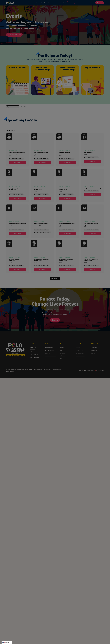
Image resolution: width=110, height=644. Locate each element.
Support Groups (49, 347)
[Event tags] (17, 156)
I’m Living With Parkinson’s (33, 348)
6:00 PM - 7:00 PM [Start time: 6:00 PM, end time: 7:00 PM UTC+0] (17, 230)
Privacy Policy (47, 370)
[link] (17, 163)
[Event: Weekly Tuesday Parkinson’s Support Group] (17, 150)
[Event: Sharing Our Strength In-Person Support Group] (42, 221)
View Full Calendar (14, 35)
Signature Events (80, 356)
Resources (48, 353)
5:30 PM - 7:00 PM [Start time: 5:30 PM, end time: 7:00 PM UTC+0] (42, 230)
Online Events (79, 350)
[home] (16, 3)
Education (48, 3)
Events (56, 3)
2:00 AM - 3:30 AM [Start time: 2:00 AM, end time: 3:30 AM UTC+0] (42, 194)
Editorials (63, 356)
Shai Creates (101, 370)
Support (39, 3)
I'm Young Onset (34, 355)
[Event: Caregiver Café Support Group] (93, 185)
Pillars (62, 359)
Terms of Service (57, 370)
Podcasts (63, 353)
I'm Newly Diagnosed (35, 352)
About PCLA (94, 350)
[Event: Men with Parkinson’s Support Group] (17, 221)
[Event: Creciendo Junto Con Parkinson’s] (68, 150)
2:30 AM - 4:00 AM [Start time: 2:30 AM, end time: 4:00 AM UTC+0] (92, 157)
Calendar (78, 347)
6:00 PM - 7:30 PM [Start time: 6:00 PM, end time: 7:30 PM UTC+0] (17, 159)
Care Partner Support (50, 356)
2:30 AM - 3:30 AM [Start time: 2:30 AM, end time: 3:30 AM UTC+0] (42, 159)
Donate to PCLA (95, 347)
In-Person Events (80, 353)
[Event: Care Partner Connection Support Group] (42, 150)
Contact (63, 3)
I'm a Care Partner (34, 357)
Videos (62, 347)
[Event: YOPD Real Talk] (93, 150)
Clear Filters (24, 107)
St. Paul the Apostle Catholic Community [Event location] (43, 232)
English (6, 643)
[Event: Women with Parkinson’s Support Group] (42, 185)
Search (71, 3)
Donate (100, 3)
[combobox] (7, 643)
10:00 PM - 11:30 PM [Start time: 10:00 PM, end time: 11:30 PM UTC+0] (67, 159)
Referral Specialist (50, 350)
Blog (61, 350)
